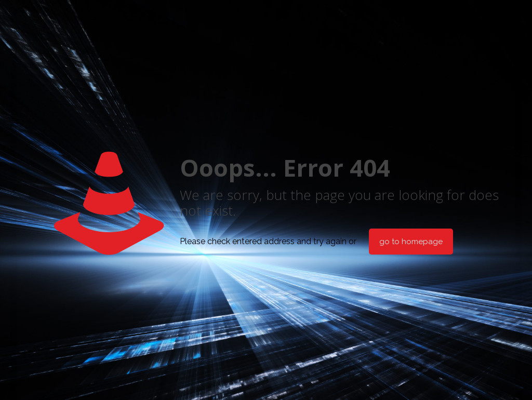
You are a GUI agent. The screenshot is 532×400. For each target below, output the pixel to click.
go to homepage (411, 242)
